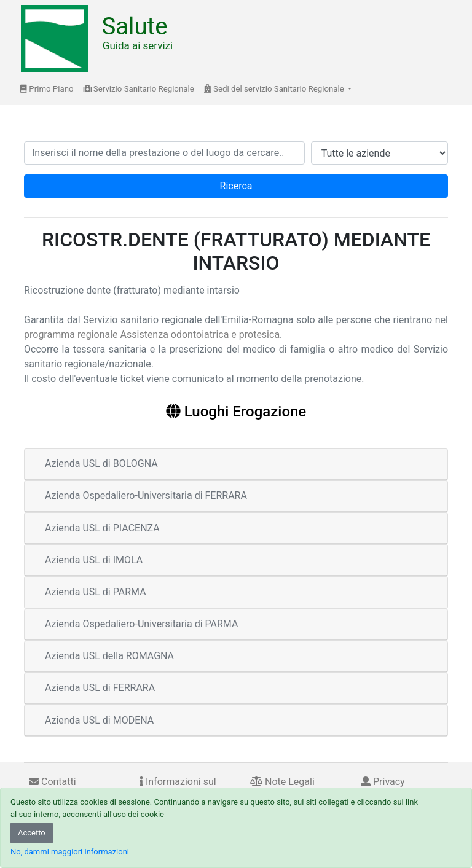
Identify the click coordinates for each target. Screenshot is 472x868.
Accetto (32, 833)
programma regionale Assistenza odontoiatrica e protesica (152, 334)
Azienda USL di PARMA (96, 592)
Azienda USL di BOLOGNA (101, 463)
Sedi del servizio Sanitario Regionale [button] (275, 89)
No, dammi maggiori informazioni (70, 852)
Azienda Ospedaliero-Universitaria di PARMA (141, 624)
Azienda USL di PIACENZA (102, 528)
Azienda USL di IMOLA (94, 560)
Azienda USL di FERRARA (100, 688)
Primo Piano (47, 89)
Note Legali (282, 782)
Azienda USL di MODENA (99, 720)
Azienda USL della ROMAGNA (109, 656)
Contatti (53, 782)
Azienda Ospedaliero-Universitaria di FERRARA (146, 495)
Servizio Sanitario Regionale (139, 89)
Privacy (383, 782)
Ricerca (236, 186)
